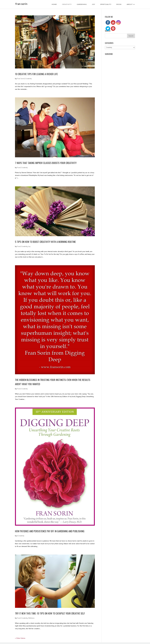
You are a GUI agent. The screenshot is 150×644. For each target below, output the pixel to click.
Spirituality (106, 4)
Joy (94, 4)
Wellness (31, 618)
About (130, 4)
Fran (19, 167)
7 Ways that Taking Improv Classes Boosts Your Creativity (46, 163)
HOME (54, 4)
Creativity (67, 4)
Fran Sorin (21, 79)
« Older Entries (20, 638)
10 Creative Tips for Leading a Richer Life (36, 74)
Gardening (82, 4)
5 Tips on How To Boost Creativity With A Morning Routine (45, 242)
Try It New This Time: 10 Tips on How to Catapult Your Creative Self (50, 613)
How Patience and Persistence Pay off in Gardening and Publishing (50, 531)
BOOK (119, 4)
